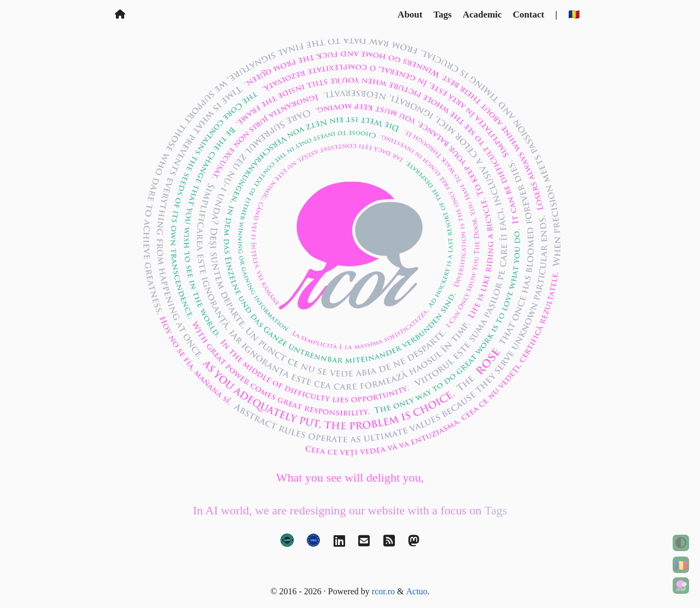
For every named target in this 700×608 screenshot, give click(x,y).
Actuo (417, 591)
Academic (482, 15)
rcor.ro (383, 591)
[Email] (364, 543)
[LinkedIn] (339, 543)
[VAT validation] (313, 543)
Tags (442, 15)
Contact (529, 15)
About (410, 15)
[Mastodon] (414, 543)
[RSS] (389, 543)
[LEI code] (287, 543)
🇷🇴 (681, 565)
